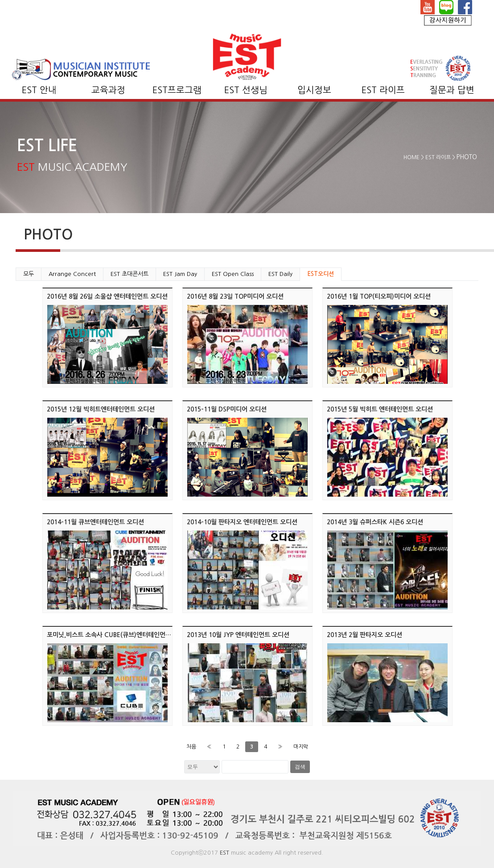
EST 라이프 (383, 90)
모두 (29, 274)
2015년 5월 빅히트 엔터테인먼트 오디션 (380, 409)
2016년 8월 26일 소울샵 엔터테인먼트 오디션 (107, 296)
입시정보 (314, 90)
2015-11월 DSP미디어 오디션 (227, 409)
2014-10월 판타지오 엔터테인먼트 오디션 (242, 522)
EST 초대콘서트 (130, 274)
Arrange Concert (72, 274)
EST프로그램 (177, 90)
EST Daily (280, 274)
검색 (300, 767)
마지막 (301, 747)
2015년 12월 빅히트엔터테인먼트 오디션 (101, 409)
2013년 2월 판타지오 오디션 (364, 635)
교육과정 (108, 90)
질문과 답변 (452, 90)
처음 (191, 747)
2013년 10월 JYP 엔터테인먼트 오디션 (238, 635)
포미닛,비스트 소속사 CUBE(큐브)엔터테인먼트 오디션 (119, 635)
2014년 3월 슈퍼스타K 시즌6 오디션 (375, 522)
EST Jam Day (180, 274)
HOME (412, 157)
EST (224, 853)
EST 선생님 (246, 90)
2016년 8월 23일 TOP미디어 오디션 (235, 296)
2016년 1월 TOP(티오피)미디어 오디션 (379, 296)
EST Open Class (233, 274)
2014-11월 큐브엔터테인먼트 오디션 (95, 522)
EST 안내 (39, 90)
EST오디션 (321, 274)
